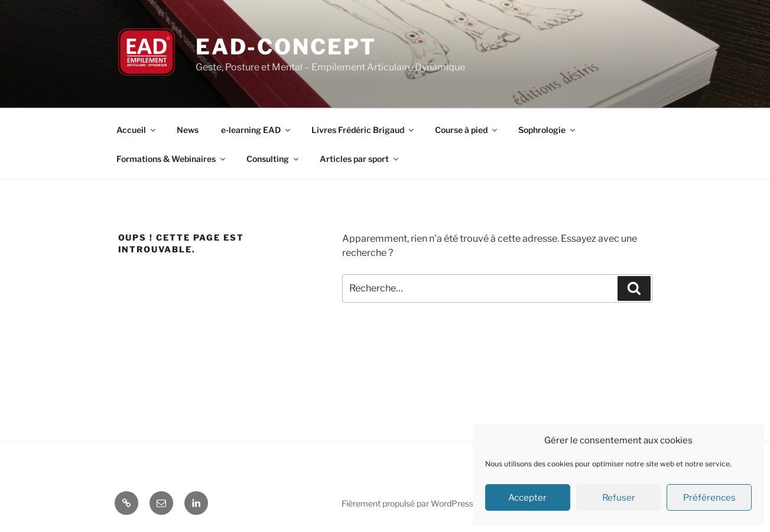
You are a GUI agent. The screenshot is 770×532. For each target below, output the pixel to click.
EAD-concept (286, 47)
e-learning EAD (256, 130)
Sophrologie (548, 130)
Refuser (619, 498)
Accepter (527, 498)
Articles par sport (360, 159)
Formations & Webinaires (172, 159)
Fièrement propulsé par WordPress (407, 503)
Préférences (709, 498)
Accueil (137, 130)
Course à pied (467, 130)
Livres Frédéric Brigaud (363, 130)
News (188, 130)
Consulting (273, 159)
